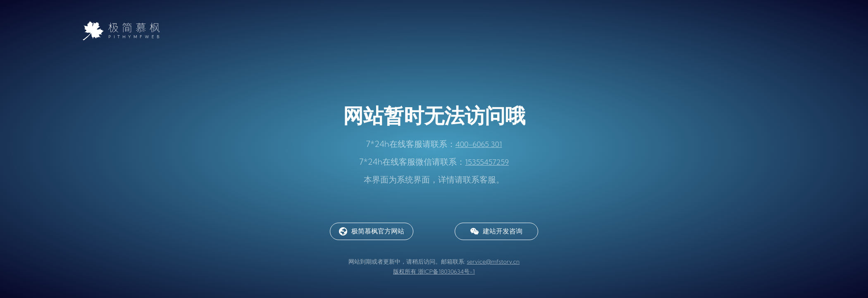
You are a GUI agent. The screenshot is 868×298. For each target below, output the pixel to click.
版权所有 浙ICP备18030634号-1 (434, 272)
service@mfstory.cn (493, 262)
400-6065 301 (479, 144)
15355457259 (487, 162)
